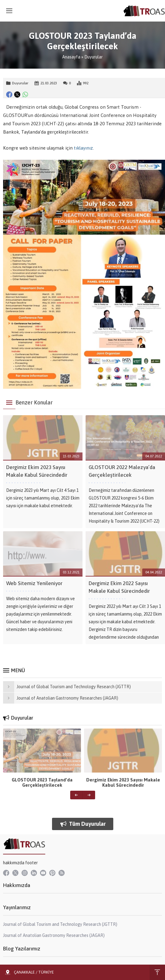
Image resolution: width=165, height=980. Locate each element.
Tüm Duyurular (83, 824)
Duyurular (94, 57)
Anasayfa (71, 57)
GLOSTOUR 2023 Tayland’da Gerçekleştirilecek (42, 782)
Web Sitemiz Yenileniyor (34, 583)
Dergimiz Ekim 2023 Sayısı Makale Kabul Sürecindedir (123, 782)
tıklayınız (83, 148)
